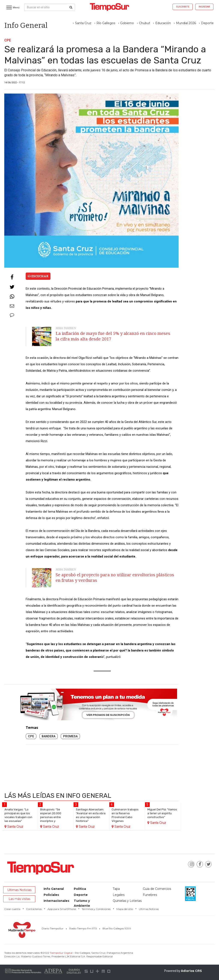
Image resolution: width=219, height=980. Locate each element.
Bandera (49, 736)
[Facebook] (12, 277)
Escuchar (38, 276)
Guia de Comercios (157, 889)
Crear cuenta (12, 909)
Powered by (183, 971)
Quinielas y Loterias (127, 901)
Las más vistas (19, 899)
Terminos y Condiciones (96, 909)
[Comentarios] (12, 315)
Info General (54, 889)
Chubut (145, 23)
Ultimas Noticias (19, 890)
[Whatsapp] (12, 297)
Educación (163, 23)
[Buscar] (71, 7)
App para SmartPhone (62, 909)
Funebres (150, 895)
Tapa (116, 889)
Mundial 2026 (186, 23)
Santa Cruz (83, 23)
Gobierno (127, 23)
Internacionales (56, 901)
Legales (119, 895)
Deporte (207, 23)
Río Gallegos (106, 23)
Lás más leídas (58, 796)
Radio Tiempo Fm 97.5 (83, 928)
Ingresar (204, 7)
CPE (31, 736)
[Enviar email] (12, 306)
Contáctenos (34, 909)
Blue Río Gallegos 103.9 (117, 928)
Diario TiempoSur (53, 928)
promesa (70, 736)
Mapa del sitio (125, 909)
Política (80, 889)
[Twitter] (12, 287)
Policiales (51, 895)
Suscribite (183, 7)
